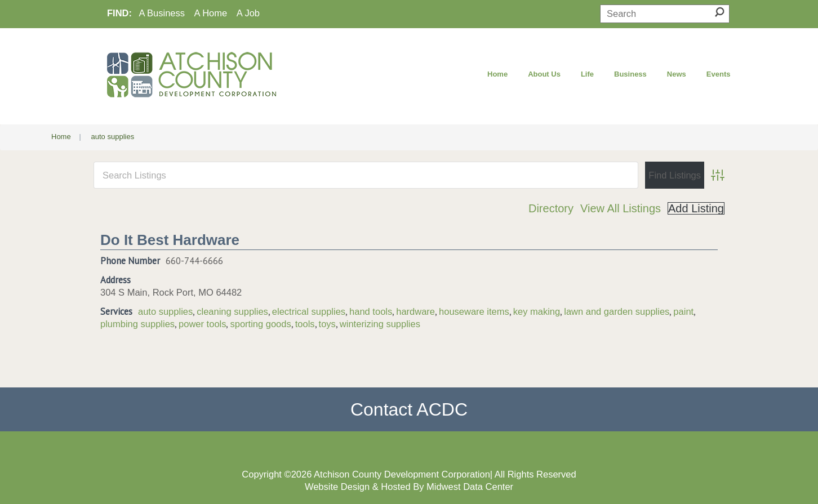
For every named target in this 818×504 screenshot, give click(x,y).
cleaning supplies (232, 311)
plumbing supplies (137, 324)
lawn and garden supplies (617, 311)
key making (537, 311)
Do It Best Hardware (170, 240)
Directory (551, 208)
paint (683, 311)
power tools (202, 324)
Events (719, 74)
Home (497, 74)
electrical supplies (309, 311)
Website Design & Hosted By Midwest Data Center (409, 487)
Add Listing (696, 208)
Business (630, 74)
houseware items (474, 311)
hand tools (371, 311)
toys (327, 324)
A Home (211, 13)
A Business (162, 13)
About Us (544, 74)
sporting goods (260, 324)
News (677, 74)
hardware (415, 311)
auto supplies (165, 311)
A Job (248, 13)
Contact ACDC (409, 409)
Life (587, 74)
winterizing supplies (380, 324)
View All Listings (621, 208)
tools (305, 324)
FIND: (119, 13)
